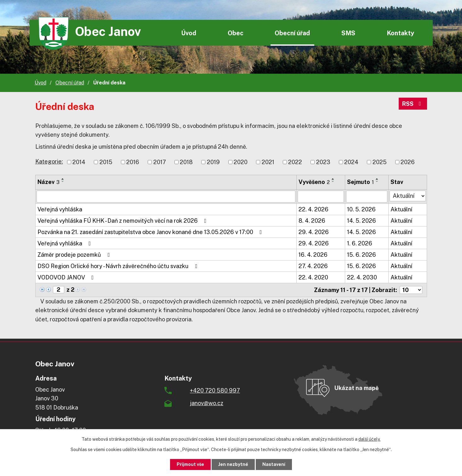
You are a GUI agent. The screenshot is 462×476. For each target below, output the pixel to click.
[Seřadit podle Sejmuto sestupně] (377, 181)
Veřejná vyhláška (60, 209)
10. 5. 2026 (361, 209)
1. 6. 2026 (360, 243)
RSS (413, 104)
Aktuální (401, 209)
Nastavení (274, 464)
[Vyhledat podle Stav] (408, 196)
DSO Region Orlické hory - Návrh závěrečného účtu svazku (119, 266)
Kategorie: (49, 161)
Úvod (189, 33)
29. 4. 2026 (314, 232)
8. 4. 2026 (312, 221)
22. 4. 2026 (314, 209)
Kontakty (400, 33)
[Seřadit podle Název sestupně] (63, 181)
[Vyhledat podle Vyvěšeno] (321, 197)
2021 (268, 162)
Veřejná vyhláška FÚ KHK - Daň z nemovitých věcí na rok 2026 (123, 221)
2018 (186, 162)
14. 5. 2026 (362, 221)
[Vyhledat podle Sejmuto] (367, 197)
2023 (323, 162)
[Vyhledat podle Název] (166, 197)
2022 (295, 162)
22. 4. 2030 (362, 277)
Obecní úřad (292, 33)
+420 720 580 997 (215, 390)
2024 (351, 162)
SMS (348, 33)
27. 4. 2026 (313, 266)
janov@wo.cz (207, 403)
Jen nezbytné (233, 464)
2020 (241, 162)
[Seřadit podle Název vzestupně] (63, 179)
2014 (79, 162)
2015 (106, 162)
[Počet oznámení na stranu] (411, 290)
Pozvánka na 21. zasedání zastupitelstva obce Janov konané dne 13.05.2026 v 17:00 (151, 232)
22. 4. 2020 (313, 277)
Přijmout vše (190, 464)
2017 (160, 162)
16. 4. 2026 (313, 255)
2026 (408, 162)
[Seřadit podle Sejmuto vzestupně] (377, 179)
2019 (213, 162)
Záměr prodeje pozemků (75, 255)
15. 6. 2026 (362, 255)
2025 (380, 162)
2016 (133, 162)
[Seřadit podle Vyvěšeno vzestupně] (333, 179)
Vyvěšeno (314, 182)
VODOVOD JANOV (67, 277)
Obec (236, 33)
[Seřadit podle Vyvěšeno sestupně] (333, 181)
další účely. (369, 439)
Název (48, 182)
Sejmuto (360, 182)
